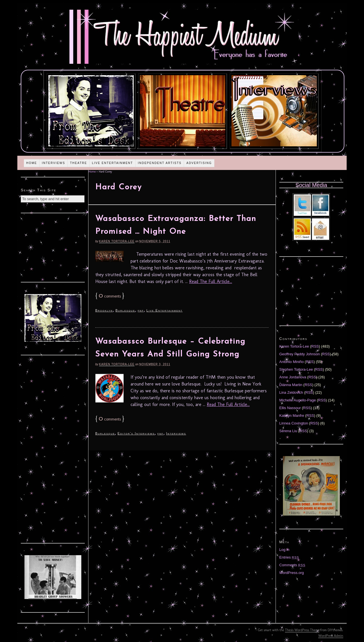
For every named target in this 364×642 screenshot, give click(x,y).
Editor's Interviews (136, 433)
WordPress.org (291, 573)
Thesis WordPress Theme (302, 630)
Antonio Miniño (291, 362)
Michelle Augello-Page (298, 400)
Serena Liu (288, 431)
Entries (289, 557)
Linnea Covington (294, 423)
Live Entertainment (112, 163)
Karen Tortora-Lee (117, 241)
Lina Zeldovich (291, 392)
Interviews (53, 163)
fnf (141, 310)
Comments (292, 565)
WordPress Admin (331, 636)
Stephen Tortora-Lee (296, 369)
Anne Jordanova (293, 377)
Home (32, 163)
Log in (284, 550)
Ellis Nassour (290, 408)
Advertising (199, 163)
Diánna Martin (291, 385)
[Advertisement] (53, 247)
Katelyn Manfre (292, 416)
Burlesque (125, 310)
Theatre (78, 163)
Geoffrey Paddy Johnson (300, 354)
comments (110, 296)
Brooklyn (104, 310)
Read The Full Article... (211, 281)
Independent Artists (160, 163)
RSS (315, 346)
